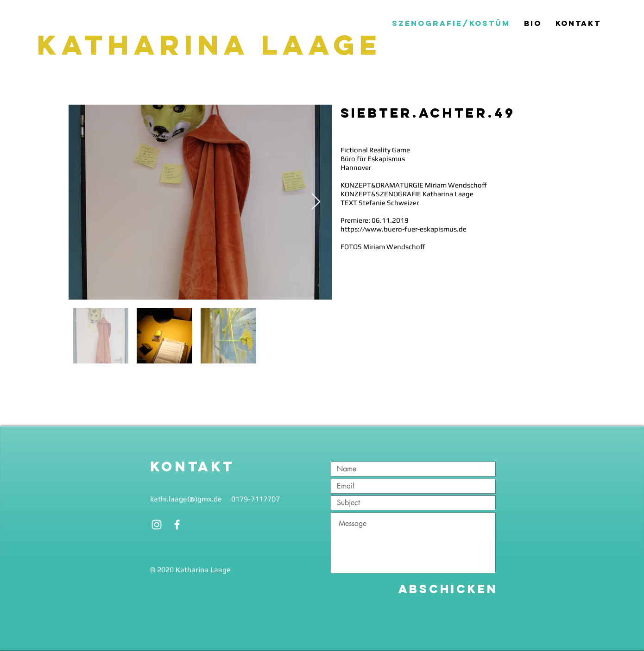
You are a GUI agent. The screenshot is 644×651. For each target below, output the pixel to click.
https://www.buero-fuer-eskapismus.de (404, 229)
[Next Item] (316, 202)
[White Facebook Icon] (177, 525)
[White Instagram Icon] (157, 525)
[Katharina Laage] (213, 45)
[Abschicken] (448, 589)
